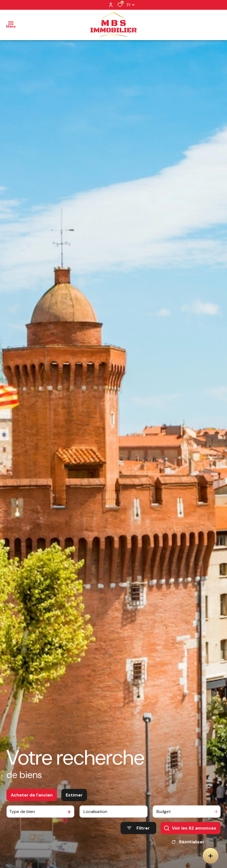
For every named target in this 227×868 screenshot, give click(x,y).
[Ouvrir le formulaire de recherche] (138, 829)
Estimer (74, 796)
